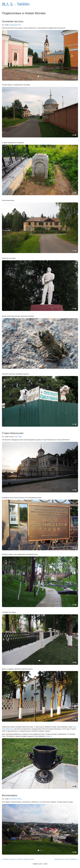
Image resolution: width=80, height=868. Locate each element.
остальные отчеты (15, 799)
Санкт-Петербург (71, 859)
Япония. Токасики (10, 859)
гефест (49, 736)
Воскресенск (59, 859)
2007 (16, 437)
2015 (20, 437)
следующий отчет (15, 25)
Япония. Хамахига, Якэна (26, 859)
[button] (8, 55)
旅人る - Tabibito (16, 4)
